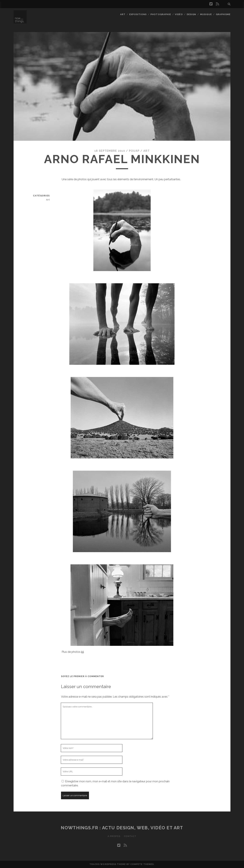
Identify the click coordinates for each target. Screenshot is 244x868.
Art (123, 14)
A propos (114, 836)
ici (82, 652)
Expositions (138, 14)
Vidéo (179, 14)
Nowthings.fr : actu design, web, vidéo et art (122, 828)
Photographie (161, 14)
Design (191, 14)
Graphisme (223, 14)
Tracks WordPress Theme (108, 864)
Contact (130, 836)
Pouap (134, 151)
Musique (206, 14)
